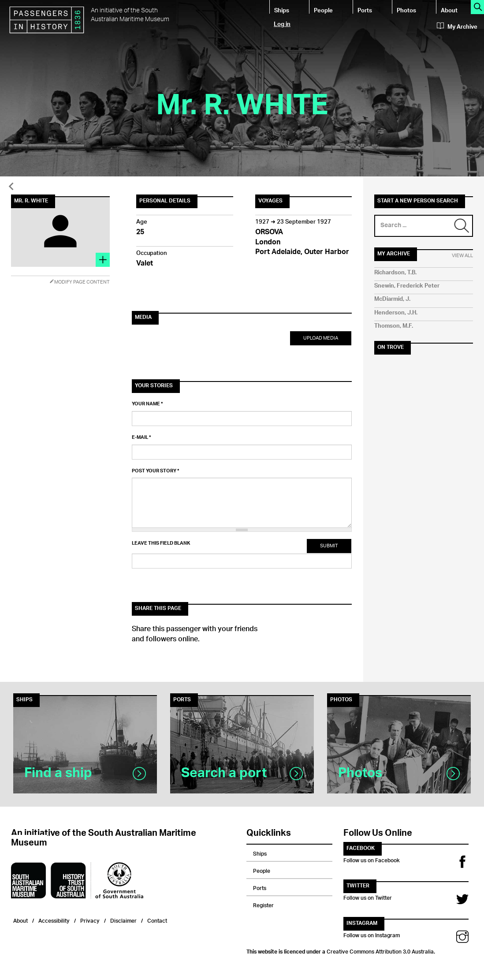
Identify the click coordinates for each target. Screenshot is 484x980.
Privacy (90, 920)
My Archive (457, 27)
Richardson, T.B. (395, 273)
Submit (329, 546)
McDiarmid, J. (392, 299)
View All (462, 256)
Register (263, 904)
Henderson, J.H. (396, 313)
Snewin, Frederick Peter (407, 286)
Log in (282, 24)
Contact (157, 920)
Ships (282, 10)
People (323, 10)
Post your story (156, 471)
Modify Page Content (80, 282)
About (449, 10)
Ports (365, 10)
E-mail (141, 438)
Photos (406, 10)
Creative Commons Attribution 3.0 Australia (380, 950)
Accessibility (54, 920)
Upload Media (321, 338)
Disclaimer (123, 920)
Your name (147, 404)
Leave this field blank (161, 543)
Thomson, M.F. (394, 326)
